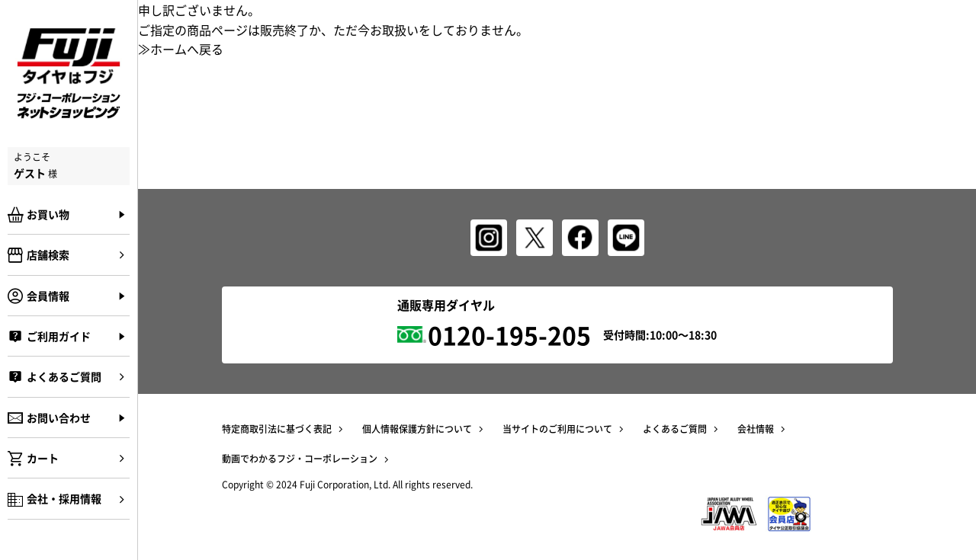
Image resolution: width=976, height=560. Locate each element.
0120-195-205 (509, 335)
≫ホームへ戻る (181, 49)
